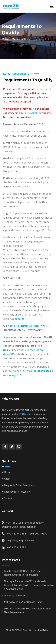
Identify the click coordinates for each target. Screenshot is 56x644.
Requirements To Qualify (17, 492)
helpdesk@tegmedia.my (20, 540)
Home (7, 472)
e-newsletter (33, 113)
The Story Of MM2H (14, 596)
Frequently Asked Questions (19, 485)
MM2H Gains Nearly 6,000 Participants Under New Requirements (28, 611)
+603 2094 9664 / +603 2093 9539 (27, 534)
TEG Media (25, 414)
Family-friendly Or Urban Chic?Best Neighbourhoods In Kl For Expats (22, 573)
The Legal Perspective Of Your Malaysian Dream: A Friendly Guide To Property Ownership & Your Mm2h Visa (29, 585)
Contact (8, 498)
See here (18, 319)
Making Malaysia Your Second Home (23, 602)
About (7, 479)
